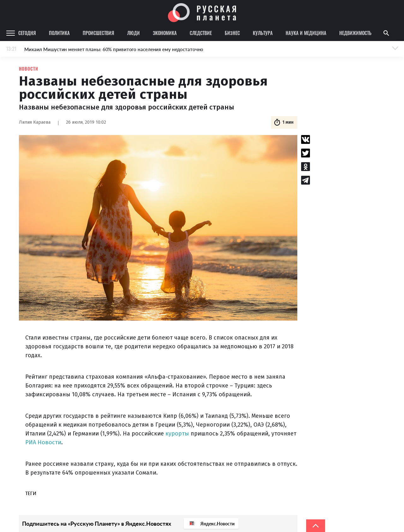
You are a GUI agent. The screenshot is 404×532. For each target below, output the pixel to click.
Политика (59, 33)
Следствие (201, 33)
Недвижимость (355, 33)
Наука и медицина (306, 33)
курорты (177, 434)
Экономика (165, 33)
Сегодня (27, 33)
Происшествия (98, 33)
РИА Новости (43, 442)
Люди (134, 33)
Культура (263, 33)
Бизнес (232, 33)
